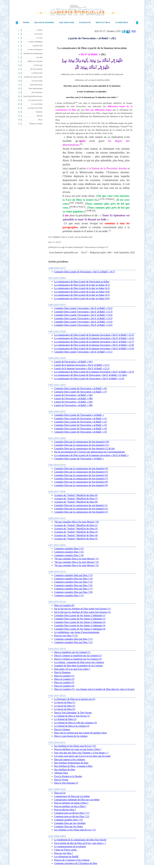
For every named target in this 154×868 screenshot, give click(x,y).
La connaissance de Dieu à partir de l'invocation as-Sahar (82, 282)
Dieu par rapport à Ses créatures (70, 759)
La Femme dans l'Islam (35, 108)
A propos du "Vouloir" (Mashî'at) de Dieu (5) (76, 539)
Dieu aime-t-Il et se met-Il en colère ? (72, 669)
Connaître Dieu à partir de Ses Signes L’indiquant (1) (80, 615)
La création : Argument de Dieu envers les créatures (79, 662)
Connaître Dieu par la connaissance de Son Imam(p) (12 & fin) (84, 448)
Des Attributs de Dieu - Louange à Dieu (73, 766)
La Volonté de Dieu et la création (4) (72, 726)
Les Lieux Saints (37, 81)
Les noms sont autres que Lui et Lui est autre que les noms (82, 756)
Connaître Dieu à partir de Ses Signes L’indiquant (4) (80, 629)
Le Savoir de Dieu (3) (65, 709)
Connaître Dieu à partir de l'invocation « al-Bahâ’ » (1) (80, 418)
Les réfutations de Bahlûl (66, 857)
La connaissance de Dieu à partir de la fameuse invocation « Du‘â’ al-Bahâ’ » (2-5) (94, 335)
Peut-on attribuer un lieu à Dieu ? (70, 806)
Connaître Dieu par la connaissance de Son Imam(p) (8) (81, 482)
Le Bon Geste (38, 65)
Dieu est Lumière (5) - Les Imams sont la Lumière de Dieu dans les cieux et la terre (94, 689)
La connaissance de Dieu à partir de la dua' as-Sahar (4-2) (82, 285)
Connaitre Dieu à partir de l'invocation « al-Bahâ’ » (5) (80, 432)
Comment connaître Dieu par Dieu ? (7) (73, 589)
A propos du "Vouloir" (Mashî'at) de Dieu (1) (76, 525)
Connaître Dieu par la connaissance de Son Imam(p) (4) (81, 468)
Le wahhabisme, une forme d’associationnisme (77, 632)
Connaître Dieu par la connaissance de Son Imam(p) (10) (82, 442)
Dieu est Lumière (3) (64, 682)
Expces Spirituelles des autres (33, 96)
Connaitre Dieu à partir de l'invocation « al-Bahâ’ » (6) (80, 388)
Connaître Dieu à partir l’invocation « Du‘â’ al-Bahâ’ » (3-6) (83, 322)
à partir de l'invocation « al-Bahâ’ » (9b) (73, 405)
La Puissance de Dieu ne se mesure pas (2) (75, 699)
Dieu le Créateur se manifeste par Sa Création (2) (78, 656)
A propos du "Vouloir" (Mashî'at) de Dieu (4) (76, 535)
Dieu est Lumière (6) (64, 605)
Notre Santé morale (36, 85)
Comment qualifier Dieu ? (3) (68, 820)
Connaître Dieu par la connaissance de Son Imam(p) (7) (81, 479)
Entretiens (39, 112)
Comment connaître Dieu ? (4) (69, 555)
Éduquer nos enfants (36, 124)
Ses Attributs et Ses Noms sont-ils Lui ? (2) (75, 746)
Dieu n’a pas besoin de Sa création (71, 736)
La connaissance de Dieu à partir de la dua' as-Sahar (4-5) (82, 295)
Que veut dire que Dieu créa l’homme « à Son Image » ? (81, 753)
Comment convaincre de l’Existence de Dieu (76, 863)
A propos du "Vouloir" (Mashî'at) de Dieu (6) (76, 495)
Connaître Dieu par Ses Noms (69, 826)
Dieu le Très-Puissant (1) (66, 783)
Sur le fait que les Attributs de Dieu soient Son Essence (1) (82, 609)
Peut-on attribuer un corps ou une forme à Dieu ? (78, 749)
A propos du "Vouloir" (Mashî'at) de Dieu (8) (76, 502)
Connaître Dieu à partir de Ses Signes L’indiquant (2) (80, 622)
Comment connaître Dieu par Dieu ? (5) (73, 582)
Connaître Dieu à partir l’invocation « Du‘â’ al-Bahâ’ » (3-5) (83, 318)
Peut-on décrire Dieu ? (65, 810)
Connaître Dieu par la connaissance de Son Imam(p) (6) (81, 475)
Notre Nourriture (37, 92)
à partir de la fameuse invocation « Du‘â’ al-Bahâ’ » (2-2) (82, 368)
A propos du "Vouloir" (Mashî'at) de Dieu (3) (76, 532)
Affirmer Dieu (61, 773)
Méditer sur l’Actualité (35, 61)
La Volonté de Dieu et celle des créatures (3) (75, 723)
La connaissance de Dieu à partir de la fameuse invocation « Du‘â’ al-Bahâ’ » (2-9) (94, 348)
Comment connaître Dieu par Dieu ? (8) (73, 592)
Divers (40, 120)
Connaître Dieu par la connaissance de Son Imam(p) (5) (81, 472)
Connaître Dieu (38, 46)
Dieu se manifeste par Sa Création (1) (72, 652)
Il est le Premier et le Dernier (68, 776)
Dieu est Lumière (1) (64, 676)
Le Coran (39, 38)
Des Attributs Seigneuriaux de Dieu (71, 763)
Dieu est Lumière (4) (64, 686)
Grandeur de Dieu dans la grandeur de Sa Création (78, 666)
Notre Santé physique (35, 88)
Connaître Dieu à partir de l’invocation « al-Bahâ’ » (79, 415)
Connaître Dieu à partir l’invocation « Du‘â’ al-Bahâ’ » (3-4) (83, 315)
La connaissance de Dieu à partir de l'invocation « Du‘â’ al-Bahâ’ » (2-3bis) (91, 375)
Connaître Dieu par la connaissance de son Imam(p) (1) (81, 505)
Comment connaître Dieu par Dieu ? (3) (73, 575)
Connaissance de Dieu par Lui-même (72, 796)
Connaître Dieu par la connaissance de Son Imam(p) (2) (81, 509)
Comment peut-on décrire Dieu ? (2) (72, 816)
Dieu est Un (60, 793)
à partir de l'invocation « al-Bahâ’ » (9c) (73, 362)
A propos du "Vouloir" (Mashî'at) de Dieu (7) (76, 499)
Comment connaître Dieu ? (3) (69, 552)
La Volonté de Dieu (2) (65, 719)
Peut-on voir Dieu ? (64, 853)
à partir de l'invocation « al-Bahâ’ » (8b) (73, 398)
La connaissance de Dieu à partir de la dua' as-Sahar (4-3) (82, 288)
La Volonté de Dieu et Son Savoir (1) (72, 716)
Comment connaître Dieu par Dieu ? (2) (73, 642)
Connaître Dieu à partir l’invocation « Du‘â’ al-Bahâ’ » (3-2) (83, 308)
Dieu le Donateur (62, 672)
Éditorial (40, 116)
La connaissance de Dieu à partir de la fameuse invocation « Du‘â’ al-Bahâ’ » (91, 455)
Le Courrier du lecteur (35, 100)
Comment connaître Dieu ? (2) (69, 549)
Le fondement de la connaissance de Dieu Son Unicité (80, 840)
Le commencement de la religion (70, 846)
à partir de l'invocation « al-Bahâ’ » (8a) (73, 395)
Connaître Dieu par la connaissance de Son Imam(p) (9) (81, 485)
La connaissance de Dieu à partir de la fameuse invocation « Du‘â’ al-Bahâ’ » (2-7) (94, 342)
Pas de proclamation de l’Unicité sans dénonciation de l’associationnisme (89, 452)
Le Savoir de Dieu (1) (65, 702)
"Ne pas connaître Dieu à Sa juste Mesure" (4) (76, 522)
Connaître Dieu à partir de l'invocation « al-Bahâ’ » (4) (80, 429)
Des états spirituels (36, 69)
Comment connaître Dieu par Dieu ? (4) (73, 579)
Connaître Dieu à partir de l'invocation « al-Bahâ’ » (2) (80, 422)
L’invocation (38, 34)
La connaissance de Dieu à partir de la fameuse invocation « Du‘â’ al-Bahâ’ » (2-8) (94, 345)
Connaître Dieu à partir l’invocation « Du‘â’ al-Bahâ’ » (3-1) (83, 352)
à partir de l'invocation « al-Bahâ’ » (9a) (73, 402)
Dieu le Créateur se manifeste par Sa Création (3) (78, 659)
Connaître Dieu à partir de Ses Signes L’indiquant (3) (80, 625)
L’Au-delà (39, 57)
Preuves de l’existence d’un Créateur (72, 860)
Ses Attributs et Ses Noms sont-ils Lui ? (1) (75, 830)
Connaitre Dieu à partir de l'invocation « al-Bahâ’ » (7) (80, 392)
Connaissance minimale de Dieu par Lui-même (77, 800)
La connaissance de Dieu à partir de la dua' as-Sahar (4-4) (82, 292)
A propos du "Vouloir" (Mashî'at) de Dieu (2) (76, 529)
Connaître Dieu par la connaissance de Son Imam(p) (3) (81, 512)
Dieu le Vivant (61, 780)
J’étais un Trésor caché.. (66, 850)
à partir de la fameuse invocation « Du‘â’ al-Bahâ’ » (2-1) (82, 365)
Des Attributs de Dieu (65, 770)
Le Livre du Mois (37, 104)
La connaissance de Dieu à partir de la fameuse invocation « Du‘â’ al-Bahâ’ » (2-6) (94, 338)
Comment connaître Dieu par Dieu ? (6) (73, 585)
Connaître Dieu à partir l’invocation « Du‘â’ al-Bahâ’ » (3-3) (83, 312)
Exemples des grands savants (33, 77)
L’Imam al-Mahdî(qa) (35, 42)
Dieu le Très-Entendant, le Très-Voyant (73, 713)
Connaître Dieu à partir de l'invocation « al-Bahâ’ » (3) (80, 425)
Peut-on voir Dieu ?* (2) (66, 636)
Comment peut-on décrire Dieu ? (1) (72, 813)
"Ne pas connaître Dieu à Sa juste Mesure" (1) (76, 559)
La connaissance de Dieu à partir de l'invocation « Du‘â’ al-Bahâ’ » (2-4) (89, 378)
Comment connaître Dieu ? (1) (69, 595)
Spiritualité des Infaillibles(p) (33, 53)
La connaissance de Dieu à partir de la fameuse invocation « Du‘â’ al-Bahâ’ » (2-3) (94, 372)
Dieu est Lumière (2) (64, 679)
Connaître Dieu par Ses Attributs (70, 823)
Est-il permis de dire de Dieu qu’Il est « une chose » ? (80, 843)
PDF (134, 31)
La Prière (39, 30)
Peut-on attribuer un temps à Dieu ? (71, 803)
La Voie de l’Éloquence (35, 49)
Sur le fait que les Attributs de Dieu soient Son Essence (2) (82, 612)
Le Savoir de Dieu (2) (65, 706)
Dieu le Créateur (62, 729)
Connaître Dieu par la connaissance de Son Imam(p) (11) (82, 445)
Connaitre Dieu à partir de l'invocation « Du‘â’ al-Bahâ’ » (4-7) (85, 272)
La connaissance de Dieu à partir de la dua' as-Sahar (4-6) (82, 298)
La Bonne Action (37, 73)
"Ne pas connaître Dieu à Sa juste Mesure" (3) (76, 565)
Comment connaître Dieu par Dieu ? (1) (73, 639)
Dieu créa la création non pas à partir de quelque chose (80, 733)
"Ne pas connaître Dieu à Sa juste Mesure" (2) (76, 562)
